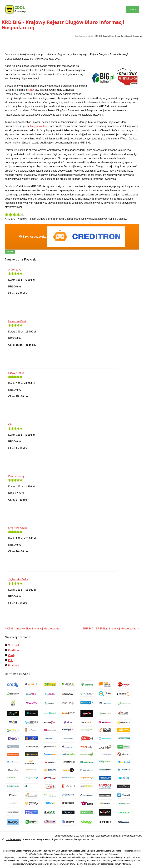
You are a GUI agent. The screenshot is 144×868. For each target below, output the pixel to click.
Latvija (64, 851)
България (36, 851)
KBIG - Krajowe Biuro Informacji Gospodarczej (33, 629)
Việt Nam (104, 854)
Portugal (41, 854)
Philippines (114, 854)
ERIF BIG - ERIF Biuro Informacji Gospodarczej (110, 629)
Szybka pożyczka (72, 237)
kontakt (138, 836)
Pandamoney (16, 476)
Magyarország (74, 851)
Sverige (75, 854)
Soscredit (13, 645)
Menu (133, 9)
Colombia (91, 851)
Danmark (100, 851)
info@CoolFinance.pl (110, 836)
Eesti (58, 851)
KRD (31, 90)
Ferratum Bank (17, 321)
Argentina (27, 851)
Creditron (13, 650)
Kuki (11, 660)
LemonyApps (9, 851)
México (121, 851)
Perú (28, 854)
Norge (138, 851)
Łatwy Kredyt (16, 373)
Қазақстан (66, 854)
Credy (12, 655)
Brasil (83, 851)
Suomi (115, 851)
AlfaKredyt (15, 270)
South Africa (84, 854)
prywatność (127, 836)
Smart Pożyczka (18, 528)
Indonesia (95, 854)
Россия (57, 854)
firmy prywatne (39, 126)
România (49, 854)
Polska (33, 854)
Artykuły (90, 36)
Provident (14, 666)
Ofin (11, 424)
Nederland (130, 851)
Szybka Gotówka (18, 579)
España (108, 851)
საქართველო (48, 851)
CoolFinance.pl (81, 36)
